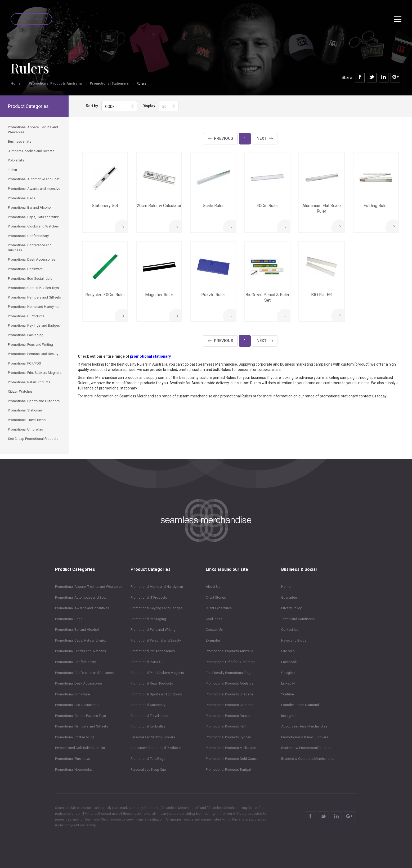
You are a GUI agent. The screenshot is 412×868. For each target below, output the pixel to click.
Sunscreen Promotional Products (156, 748)
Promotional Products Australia (55, 83)
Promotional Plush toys (73, 759)
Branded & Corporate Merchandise (308, 759)
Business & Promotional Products (307, 748)
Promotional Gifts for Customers (230, 662)
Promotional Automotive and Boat (81, 597)
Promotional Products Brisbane (229, 694)
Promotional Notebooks (73, 770)
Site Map (288, 651)
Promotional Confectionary (75, 662)
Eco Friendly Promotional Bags (229, 673)
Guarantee (289, 597)
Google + (288, 673)
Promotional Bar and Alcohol (77, 630)
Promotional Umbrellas (148, 726)
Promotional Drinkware (72, 694)
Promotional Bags (69, 619)
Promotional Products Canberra (230, 705)
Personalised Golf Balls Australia (80, 748)
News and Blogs (294, 640)
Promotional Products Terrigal (228, 770)
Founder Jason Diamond (300, 705)
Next (261, 138)
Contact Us (214, 630)
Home (16, 83)
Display (149, 106)
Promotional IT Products (149, 597)
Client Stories (216, 597)
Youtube (288, 694)
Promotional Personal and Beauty (156, 640)
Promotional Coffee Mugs (75, 737)
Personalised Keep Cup (148, 770)
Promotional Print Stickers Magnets (157, 673)
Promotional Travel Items (149, 716)
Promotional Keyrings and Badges (156, 608)
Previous (223, 138)
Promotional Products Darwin (228, 716)
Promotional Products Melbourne (231, 748)
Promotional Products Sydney (228, 737)
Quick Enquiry (31, 19)
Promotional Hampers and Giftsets (82, 726)
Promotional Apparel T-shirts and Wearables (89, 587)
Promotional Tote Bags (148, 759)
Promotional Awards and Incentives (82, 608)
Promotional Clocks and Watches (80, 651)
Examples (213, 640)
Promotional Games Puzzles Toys (80, 716)
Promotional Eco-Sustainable (77, 705)
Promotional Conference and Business (84, 673)
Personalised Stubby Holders (153, 737)
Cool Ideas (214, 619)
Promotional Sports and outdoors (156, 694)
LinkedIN (288, 683)
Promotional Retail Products (152, 683)
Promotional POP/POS (147, 662)
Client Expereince (219, 608)
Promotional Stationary (109, 83)
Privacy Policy (291, 608)
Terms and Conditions (298, 619)
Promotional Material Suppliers (305, 737)
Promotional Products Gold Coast (231, 759)
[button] (119, 106)
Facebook (289, 662)
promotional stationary (150, 356)
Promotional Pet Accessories (153, 651)
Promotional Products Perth (227, 726)
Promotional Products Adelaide (230, 683)
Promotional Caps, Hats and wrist (80, 640)
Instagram (289, 716)
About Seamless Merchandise (304, 726)
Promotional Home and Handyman (157, 587)
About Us (213, 587)
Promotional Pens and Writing (153, 630)
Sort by (92, 106)
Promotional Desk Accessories (79, 683)
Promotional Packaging (148, 619)
